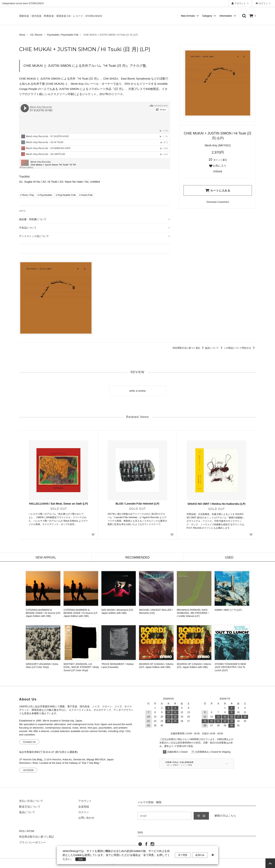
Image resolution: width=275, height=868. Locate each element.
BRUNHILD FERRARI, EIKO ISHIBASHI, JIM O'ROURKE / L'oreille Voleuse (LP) (193, 613)
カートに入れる (218, 190)
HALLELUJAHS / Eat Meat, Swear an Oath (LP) (58, 504)
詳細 (81, 859)
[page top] (270, 863)
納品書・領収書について (33, 219)
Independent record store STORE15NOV (23, 3)
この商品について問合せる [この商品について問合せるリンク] (240, 348)
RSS (22, 831)
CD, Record (36, 35)
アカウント (240, 3)
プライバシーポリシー (32, 842)
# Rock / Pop (27, 195)
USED (229, 557)
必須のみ (200, 855)
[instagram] (152, 845)
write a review (137, 391)
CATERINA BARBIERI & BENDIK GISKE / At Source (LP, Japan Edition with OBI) (81, 613)
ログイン (263, 3)
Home (22, 35)
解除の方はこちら (225, 816)
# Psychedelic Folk (66, 195)
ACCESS (28, 770)
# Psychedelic (45, 195)
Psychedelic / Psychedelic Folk (63, 35)
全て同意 (183, 855)
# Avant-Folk (86, 195)
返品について (214, 348)
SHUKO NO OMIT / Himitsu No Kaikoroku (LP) (216, 504)
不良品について (28, 228)
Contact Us (29, 742)
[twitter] (140, 845)
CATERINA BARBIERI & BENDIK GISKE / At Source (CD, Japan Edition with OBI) (43, 613)
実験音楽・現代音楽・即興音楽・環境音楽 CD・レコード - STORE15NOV (61, 16)
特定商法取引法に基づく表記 (36, 837)
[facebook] (146, 845)
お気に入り (218, 166)
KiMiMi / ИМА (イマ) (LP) (228, 610)
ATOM (30, 831)
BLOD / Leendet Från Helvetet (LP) (137, 504)
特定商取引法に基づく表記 (189, 348)
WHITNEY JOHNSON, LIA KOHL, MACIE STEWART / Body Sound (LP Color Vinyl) (81, 667)
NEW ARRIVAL (46, 557)
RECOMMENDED (138, 557)
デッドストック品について (34, 236)
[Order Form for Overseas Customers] (218, 202)
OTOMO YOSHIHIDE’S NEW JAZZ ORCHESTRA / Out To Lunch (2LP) (230, 667)
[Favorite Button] (93, 535)
